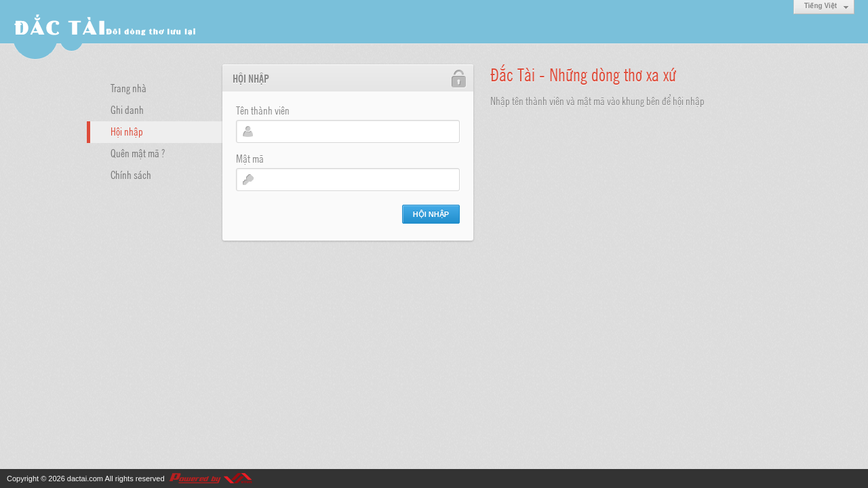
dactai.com (85, 479)
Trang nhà (129, 87)
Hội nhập (127, 131)
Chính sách (131, 174)
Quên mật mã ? (138, 152)
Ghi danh (127, 109)
